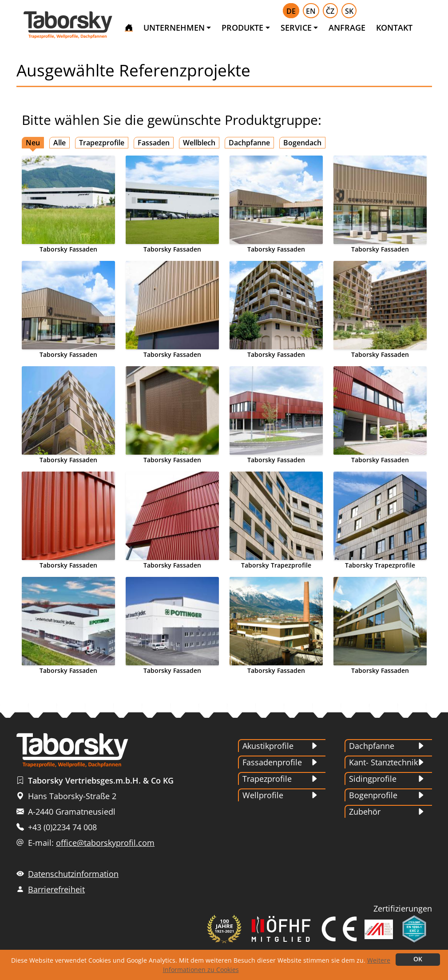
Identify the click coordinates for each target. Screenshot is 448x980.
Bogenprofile (373, 795)
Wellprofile (263, 795)
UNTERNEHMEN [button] (174, 28)
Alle (59, 143)
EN (311, 11)
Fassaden (154, 143)
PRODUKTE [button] (242, 28)
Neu (33, 143)
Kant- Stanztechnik (383, 762)
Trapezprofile (102, 143)
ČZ (330, 11)
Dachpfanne (249, 143)
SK (349, 11)
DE (291, 11)
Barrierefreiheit (56, 889)
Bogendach (302, 143)
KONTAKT (394, 28)
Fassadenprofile (272, 762)
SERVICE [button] (296, 28)
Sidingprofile (373, 779)
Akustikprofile (268, 746)
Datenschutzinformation (73, 874)
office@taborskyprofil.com (105, 843)
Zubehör (365, 812)
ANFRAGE (347, 28)
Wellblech (199, 143)
